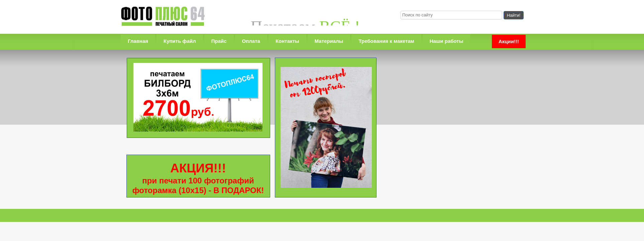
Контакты (287, 41)
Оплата (251, 41)
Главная (138, 41)
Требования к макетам (386, 41)
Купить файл (180, 41)
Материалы (329, 41)
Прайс (219, 41)
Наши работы (447, 41)
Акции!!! (509, 41)
